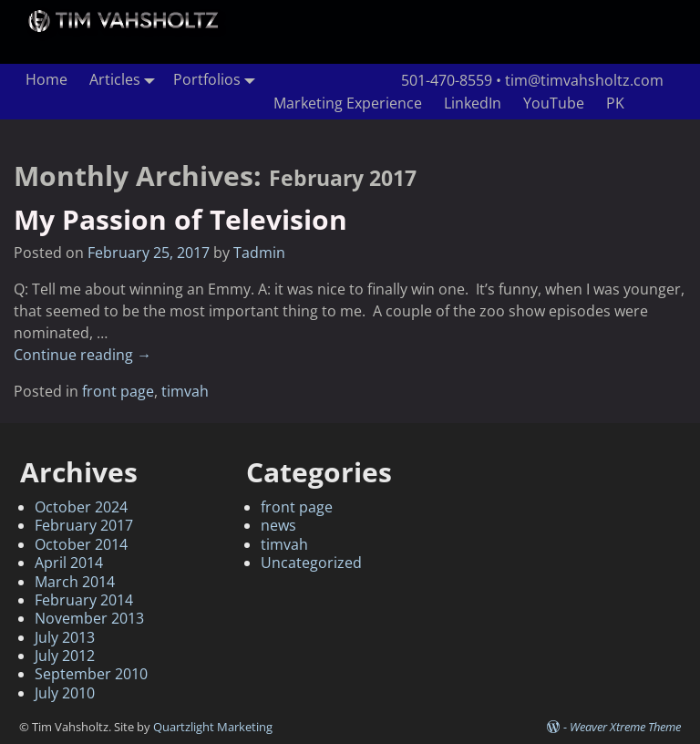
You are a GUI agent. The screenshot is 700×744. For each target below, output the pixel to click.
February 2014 (84, 600)
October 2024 (81, 507)
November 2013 (89, 618)
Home (46, 79)
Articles (126, 80)
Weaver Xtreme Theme (625, 727)
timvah (185, 391)
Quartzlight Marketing (213, 727)
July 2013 (65, 637)
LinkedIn (473, 103)
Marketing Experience (348, 103)
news (278, 525)
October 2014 (81, 544)
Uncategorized (311, 563)
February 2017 (84, 525)
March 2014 (75, 582)
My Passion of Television (180, 219)
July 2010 (65, 693)
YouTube (554, 103)
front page (118, 391)
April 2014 (69, 563)
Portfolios (218, 80)
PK (615, 103)
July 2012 (65, 656)
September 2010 (91, 674)
